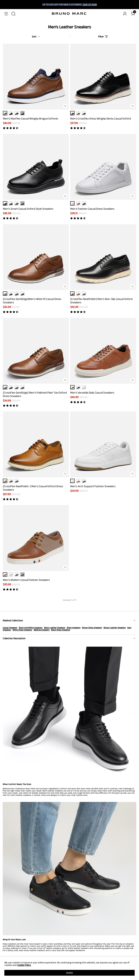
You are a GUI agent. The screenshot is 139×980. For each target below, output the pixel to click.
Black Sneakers (74, 628)
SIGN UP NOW (90, 5)
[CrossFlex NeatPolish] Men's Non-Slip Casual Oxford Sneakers (101, 301)
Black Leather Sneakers (55, 628)
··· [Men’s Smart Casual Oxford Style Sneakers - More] (22, 203)
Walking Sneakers (42, 630)
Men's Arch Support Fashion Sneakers (93, 486)
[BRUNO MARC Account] (125, 14)
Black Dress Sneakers (61, 630)
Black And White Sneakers (31, 628)
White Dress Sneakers (22, 630)
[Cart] (133, 14)
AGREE (69, 973)
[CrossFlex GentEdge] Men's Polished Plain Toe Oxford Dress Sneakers (35, 394)
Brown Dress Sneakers (92, 628)
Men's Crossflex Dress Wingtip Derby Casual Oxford (101, 119)
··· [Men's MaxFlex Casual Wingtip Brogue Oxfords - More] (22, 113)
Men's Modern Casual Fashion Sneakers (26, 580)
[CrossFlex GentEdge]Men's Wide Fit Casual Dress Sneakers (32, 301)
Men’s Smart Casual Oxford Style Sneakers (28, 209)
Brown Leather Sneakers (115, 628)
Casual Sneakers (10, 628)
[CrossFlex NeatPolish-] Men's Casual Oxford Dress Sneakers (33, 488)
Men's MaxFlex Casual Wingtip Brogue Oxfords (30, 119)
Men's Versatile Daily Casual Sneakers (92, 393)
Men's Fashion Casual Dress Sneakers (92, 209)
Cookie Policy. (24, 965)
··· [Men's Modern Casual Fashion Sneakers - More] (22, 575)
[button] (6, 14)
